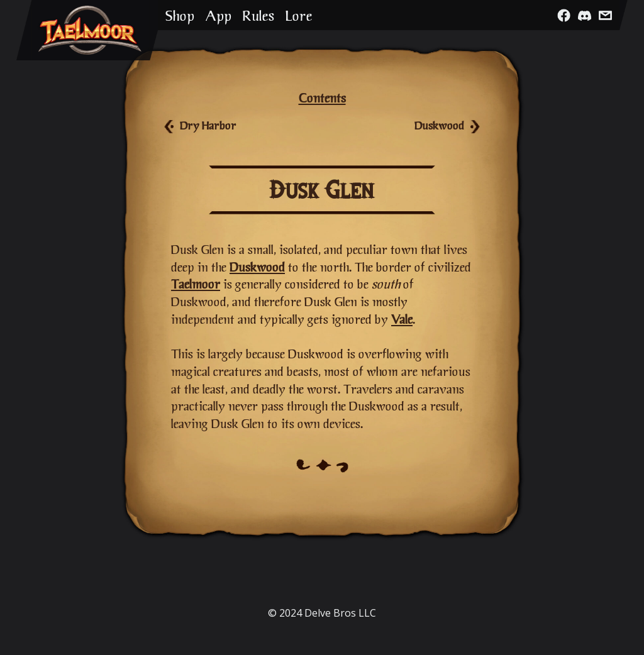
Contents (322, 98)
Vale (402, 319)
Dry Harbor (208, 125)
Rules (258, 15)
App (219, 15)
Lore (299, 15)
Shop (180, 15)
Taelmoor (196, 284)
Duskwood (439, 125)
